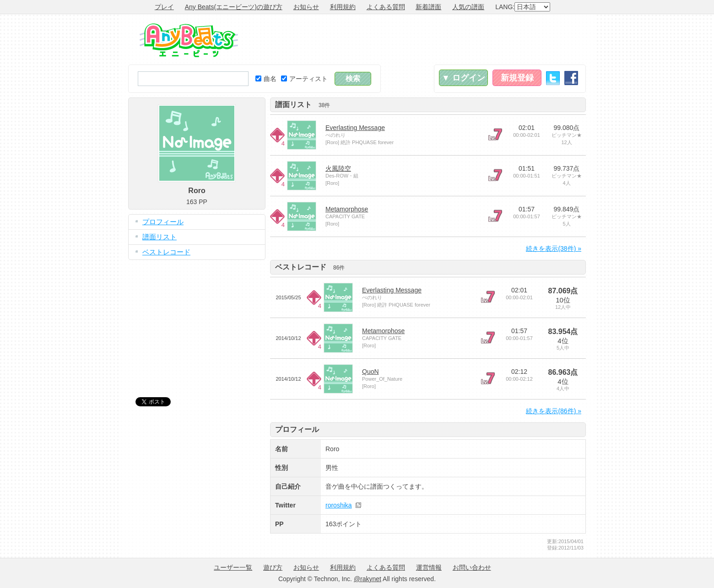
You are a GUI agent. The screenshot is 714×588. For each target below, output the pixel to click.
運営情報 (429, 567)
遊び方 (273, 567)
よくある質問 (386, 7)
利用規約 (343, 7)
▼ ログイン (463, 78)
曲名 (266, 79)
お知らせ (306, 7)
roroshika (339, 505)
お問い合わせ (472, 567)
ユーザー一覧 (233, 567)
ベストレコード (166, 252)
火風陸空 (338, 168)
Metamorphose (347, 209)
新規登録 (517, 78)
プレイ (164, 7)
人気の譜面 (468, 7)
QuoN (371, 372)
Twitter (553, 78)
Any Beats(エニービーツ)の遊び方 (234, 7)
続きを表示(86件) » (554, 411)
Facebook (571, 78)
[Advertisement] (419, 39)
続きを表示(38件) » (554, 248)
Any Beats (189, 40)
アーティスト (304, 79)
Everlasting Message (355, 128)
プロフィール (163, 222)
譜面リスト (160, 237)
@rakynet (368, 579)
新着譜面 (428, 7)
